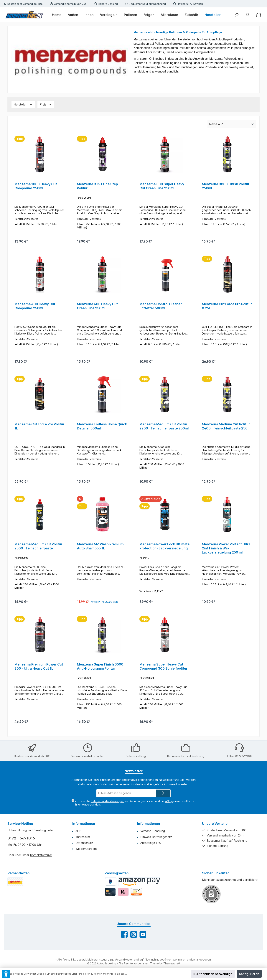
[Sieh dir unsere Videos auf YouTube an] (143, 943)
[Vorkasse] (136, 901)
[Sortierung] (232, 124)
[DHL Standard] (15, 891)
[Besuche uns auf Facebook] (124, 943)
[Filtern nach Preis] (46, 104)
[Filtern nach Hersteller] (23, 104)
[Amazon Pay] (139, 891)
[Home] (58, 15)
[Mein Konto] (248, 15)
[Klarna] (123, 901)
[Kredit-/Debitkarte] (110, 901)
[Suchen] (236, 15)
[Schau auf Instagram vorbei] (134, 943)
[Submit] (163, 802)
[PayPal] (111, 891)
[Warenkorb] (259, 15)
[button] (6, 974)
